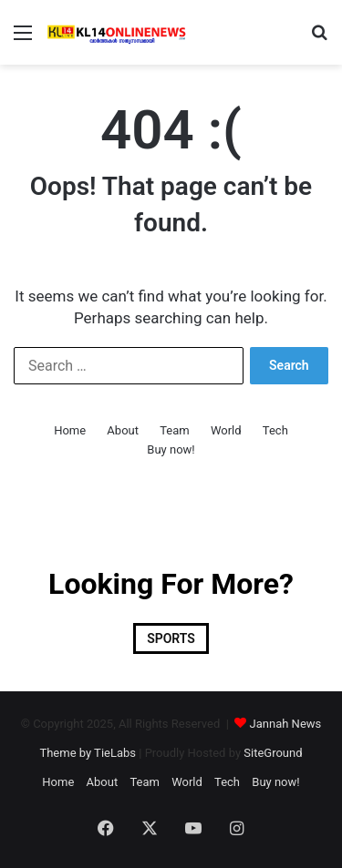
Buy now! (171, 449)
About (123, 430)
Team (175, 430)
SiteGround (273, 753)
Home (70, 430)
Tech (275, 430)
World (226, 430)
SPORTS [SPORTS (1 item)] (171, 638)
